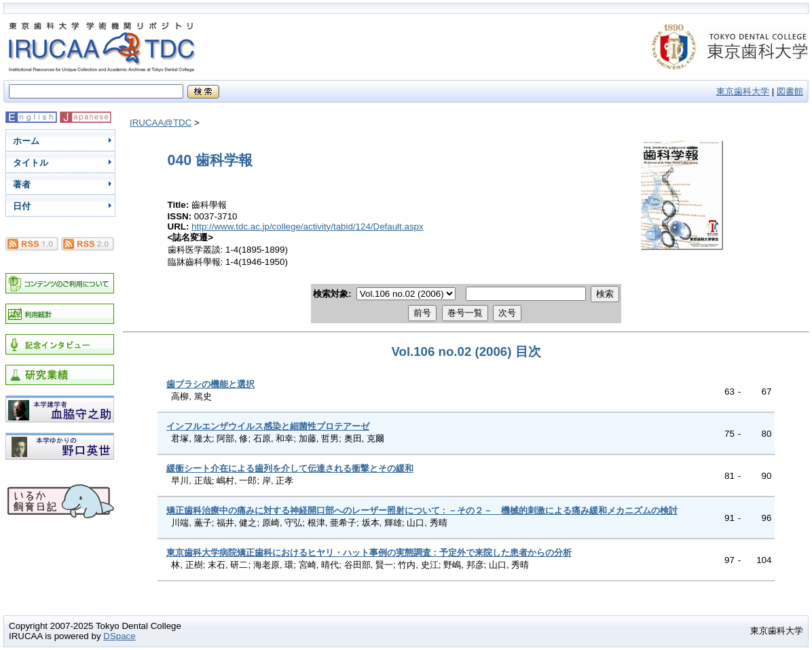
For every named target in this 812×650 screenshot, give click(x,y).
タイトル (31, 163)
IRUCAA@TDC (161, 123)
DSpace (119, 636)
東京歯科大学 (743, 91)
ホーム (26, 141)
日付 (22, 206)
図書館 (790, 91)
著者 (22, 184)
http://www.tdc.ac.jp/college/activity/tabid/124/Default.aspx (308, 227)
